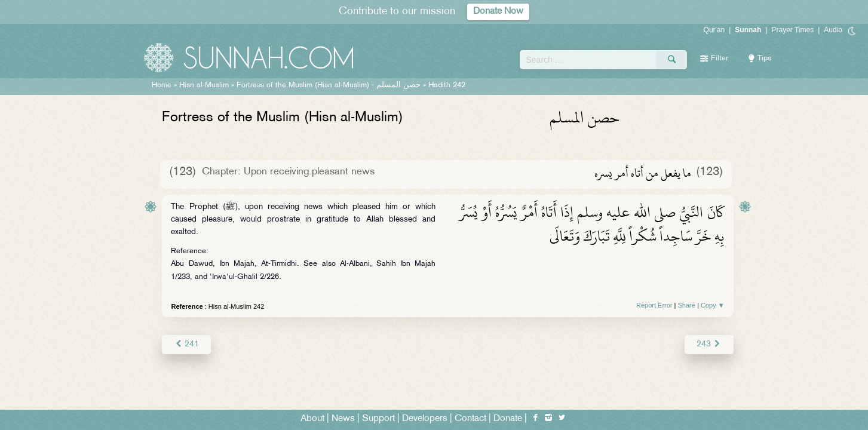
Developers (425, 419)
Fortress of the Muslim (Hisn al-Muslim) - (329, 85)
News (343, 419)
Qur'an (714, 30)
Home (162, 85)
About (312, 419)
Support (378, 419)
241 (186, 344)
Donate (508, 419)
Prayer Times (792, 30)
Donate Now (498, 12)
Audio (833, 30)
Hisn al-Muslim (204, 85)
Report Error (654, 305)
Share (687, 305)
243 (709, 344)
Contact (470, 419)
